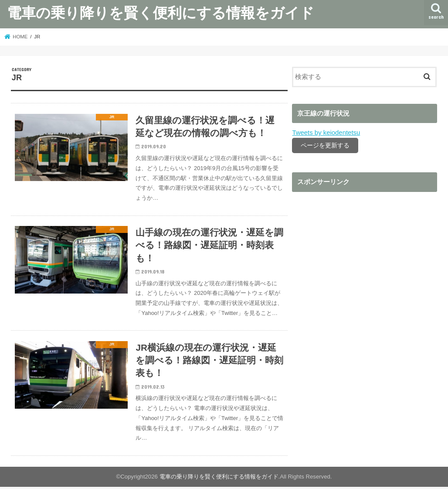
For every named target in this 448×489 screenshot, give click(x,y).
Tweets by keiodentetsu (326, 133)
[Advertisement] (365, 272)
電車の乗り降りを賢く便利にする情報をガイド (161, 12)
